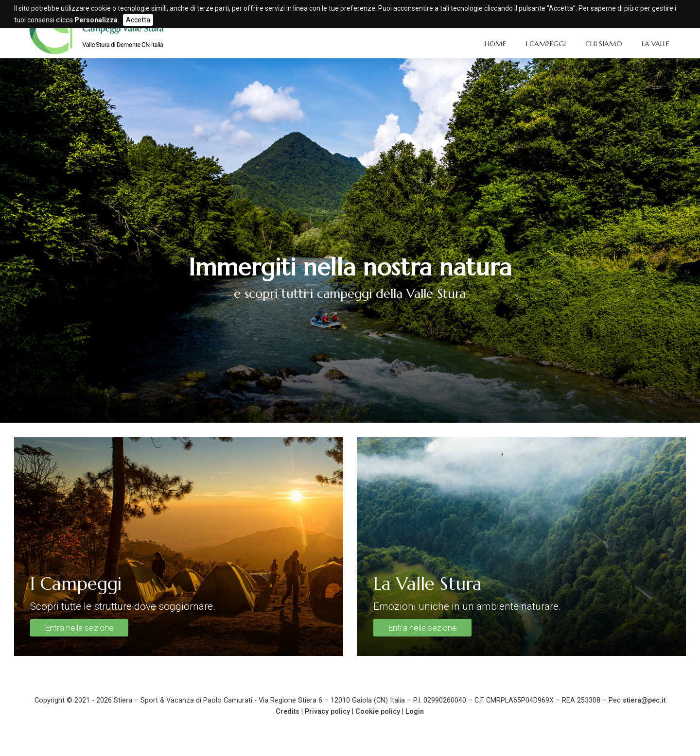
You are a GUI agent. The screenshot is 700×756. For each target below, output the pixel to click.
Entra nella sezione (79, 628)
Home (495, 44)
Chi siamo (604, 44)
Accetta (138, 20)
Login (415, 712)
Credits (288, 712)
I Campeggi (546, 44)
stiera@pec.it (644, 700)
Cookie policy (378, 712)
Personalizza (96, 20)
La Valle (656, 44)
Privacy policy (327, 712)
